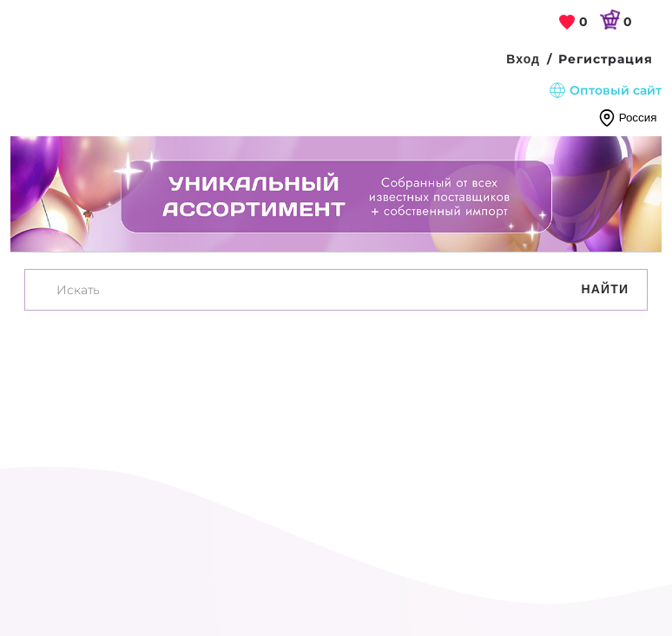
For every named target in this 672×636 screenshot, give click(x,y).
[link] (574, 23)
